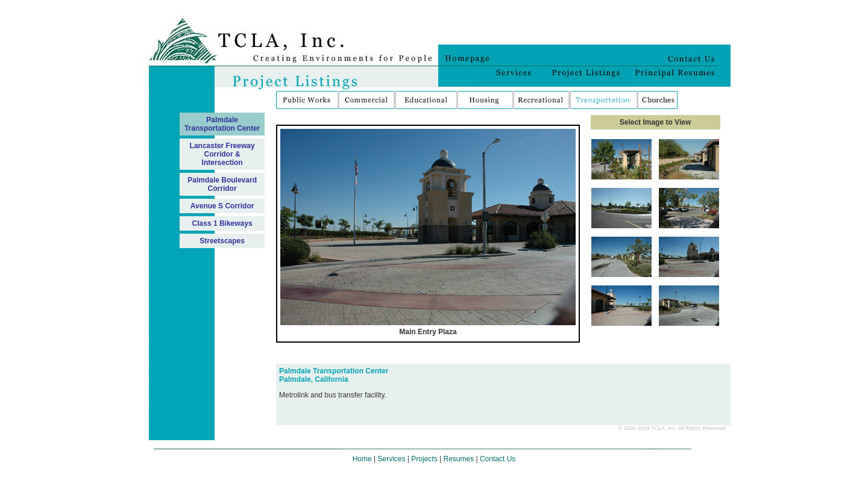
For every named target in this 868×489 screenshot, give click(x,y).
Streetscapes (222, 241)
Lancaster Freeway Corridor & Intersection (222, 154)
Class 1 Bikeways (222, 223)
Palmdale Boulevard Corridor (222, 184)
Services (392, 459)
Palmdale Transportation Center (222, 124)
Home (362, 459)
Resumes (458, 459)
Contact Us (498, 459)
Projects (424, 459)
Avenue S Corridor (222, 206)
